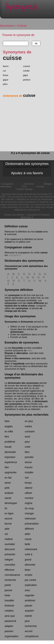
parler (8, 585)
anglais (9, 426)
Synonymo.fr (29, 8)
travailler (9, 600)
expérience (11, 462)
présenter (10, 554)
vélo (30, 351)
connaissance (12, 575)
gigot (25, 75)
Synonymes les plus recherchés (27, 415)
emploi (29, 575)
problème (10, 442)
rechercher (31, 626)
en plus (29, 421)
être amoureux (22, 358)
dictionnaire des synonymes (23, 383)
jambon (27, 80)
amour (28, 462)
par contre (30, 580)
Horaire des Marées (14, 215)
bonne (8, 524)
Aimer (8, 358)
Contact (40, 187)
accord (29, 631)
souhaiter (10, 544)
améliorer (30, 600)
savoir (8, 498)
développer (11, 503)
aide (7, 529)
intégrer (9, 560)
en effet (9, 432)
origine (29, 503)
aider (28, 534)
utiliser (28, 493)
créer (28, 447)
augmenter (11, 472)
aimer (8, 483)
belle (27, 544)
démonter (30, 565)
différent (29, 529)
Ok (36, 44)
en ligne (9, 513)
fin (6, 508)
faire (7, 421)
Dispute (9, 353)
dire (7, 467)
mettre (28, 426)
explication (31, 585)
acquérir (29, 611)
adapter (9, 626)
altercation (22, 353)
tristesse (9, 606)
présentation (32, 524)
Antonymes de (19, 96)
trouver (29, 467)
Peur (7, 364)
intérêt (28, 616)
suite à (29, 554)
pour (27, 442)
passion (9, 631)
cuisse (39, 232)
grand (28, 560)
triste (7, 595)
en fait (8, 478)
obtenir (29, 488)
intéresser (30, 519)
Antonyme (29, 184)
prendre (29, 457)
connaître (10, 565)
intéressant (31, 549)
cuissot (26, 66)
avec (27, 590)
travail (8, 447)
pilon (5, 84)
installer (29, 472)
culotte (26, 71)
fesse (6, 75)
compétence (32, 636)
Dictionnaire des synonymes (27, 165)
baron (6, 66)
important (10, 457)
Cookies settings (24, 189)
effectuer (10, 570)
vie (6, 534)
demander (10, 452)
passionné (10, 621)
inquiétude (19, 364)
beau (28, 570)
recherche (10, 580)
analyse (9, 493)
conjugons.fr (15, 255)
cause (28, 539)
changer (29, 513)
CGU (24, 187)
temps (28, 483)
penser (8, 590)
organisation (12, 636)
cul (4, 71)
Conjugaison (7, 184)
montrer (29, 498)
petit (7, 488)
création (9, 611)
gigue (6, 80)
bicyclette (18, 348)
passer (29, 606)
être (7, 437)
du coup (29, 508)
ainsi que (10, 616)
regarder (30, 595)
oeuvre (8, 519)
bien (27, 452)
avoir (28, 437)
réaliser (9, 539)
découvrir (10, 549)
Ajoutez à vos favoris (27, 173)
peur (27, 621)
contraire (30, 432)
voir (27, 478)
